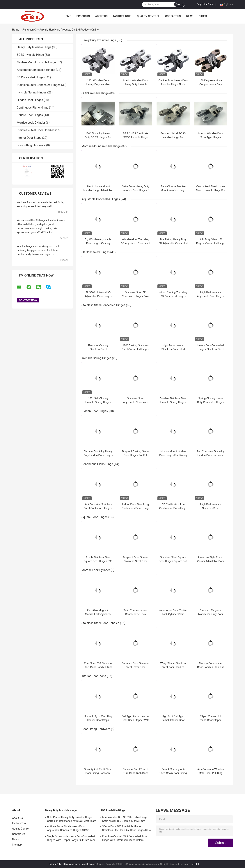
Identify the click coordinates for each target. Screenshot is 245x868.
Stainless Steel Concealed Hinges (39, 85)
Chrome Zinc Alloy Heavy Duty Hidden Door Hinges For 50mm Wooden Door (98, 455)
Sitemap (17, 845)
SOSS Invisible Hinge (30, 55)
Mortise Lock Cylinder (31, 123)
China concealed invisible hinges (80, 864)
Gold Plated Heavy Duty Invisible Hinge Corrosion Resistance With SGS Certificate (72, 819)
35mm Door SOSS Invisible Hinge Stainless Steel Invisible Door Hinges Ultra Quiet (126, 829)
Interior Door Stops (29, 138)
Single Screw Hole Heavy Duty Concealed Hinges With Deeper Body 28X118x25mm (71, 838)
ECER (196, 864)
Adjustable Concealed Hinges (36, 70)
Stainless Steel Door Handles (36, 130)
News (190, 16)
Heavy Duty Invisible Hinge (34, 47)
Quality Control (148, 16)
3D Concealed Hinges (31, 77)
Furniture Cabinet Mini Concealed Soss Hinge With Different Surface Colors (125, 838)
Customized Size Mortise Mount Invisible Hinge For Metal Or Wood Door (211, 190)
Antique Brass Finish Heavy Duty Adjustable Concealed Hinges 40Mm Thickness (68, 829)
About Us (101, 16)
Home (67, 16)
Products (83, 16)
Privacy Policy (56, 864)
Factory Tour (122, 16)
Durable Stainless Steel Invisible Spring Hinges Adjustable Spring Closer (173, 402)
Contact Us (173, 16)
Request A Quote (205, 4)
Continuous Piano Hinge (33, 108)
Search (180, 4)
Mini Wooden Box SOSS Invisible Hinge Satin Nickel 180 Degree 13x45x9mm (125, 819)
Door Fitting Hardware (31, 145)
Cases (203, 16)
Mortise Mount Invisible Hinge (36, 62)
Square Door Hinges (30, 115)
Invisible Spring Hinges (32, 92)
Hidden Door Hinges (30, 100)
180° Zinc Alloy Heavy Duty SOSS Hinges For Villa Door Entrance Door (98, 137)
